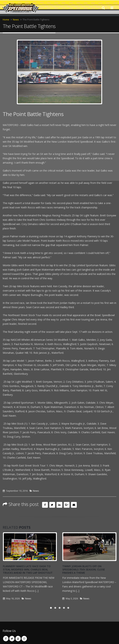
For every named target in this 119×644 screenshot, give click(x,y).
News (36, 491)
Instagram (24, 639)
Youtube (18, 639)
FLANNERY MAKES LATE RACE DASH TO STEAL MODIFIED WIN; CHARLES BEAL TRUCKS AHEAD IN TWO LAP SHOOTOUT (28, 569)
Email (74, 505)
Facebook (45, 505)
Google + (67, 505)
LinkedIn (59, 505)
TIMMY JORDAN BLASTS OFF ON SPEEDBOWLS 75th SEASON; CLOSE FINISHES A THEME (84, 569)
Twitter (52, 505)
